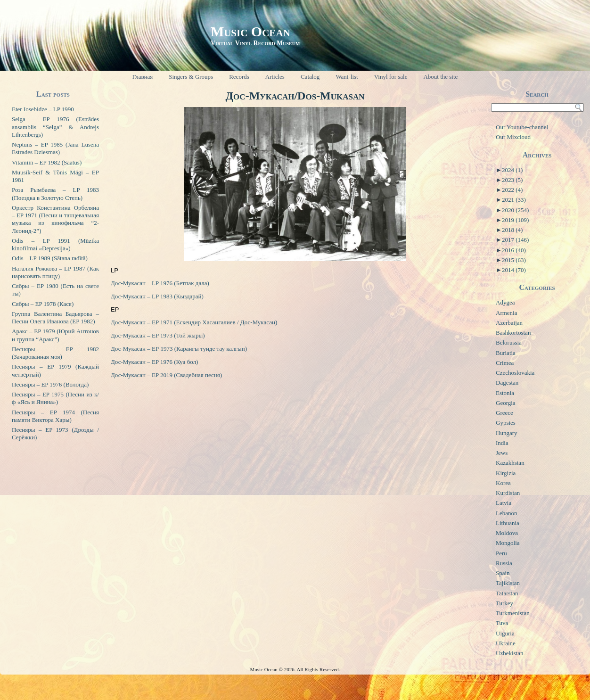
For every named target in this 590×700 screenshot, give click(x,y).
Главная (143, 77)
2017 (515, 240)
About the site (440, 77)
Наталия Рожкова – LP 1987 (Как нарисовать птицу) (55, 272)
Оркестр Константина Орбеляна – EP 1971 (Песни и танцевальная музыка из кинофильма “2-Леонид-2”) (55, 219)
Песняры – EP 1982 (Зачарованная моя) (55, 353)
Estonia (505, 393)
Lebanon (506, 513)
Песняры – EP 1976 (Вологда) (50, 384)
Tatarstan (507, 593)
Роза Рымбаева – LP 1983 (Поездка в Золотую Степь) (55, 194)
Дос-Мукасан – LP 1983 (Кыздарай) (157, 296)
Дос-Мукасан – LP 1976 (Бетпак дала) (160, 283)
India (502, 443)
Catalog (310, 77)
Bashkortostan (513, 333)
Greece (504, 413)
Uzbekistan (509, 653)
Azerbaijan (509, 323)
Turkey (504, 603)
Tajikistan (508, 583)
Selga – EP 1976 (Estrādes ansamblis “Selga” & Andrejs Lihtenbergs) (55, 127)
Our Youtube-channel (522, 127)
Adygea (505, 302)
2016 (514, 250)
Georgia (506, 403)
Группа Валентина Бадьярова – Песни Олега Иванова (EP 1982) (55, 317)
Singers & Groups (191, 77)
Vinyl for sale (391, 77)
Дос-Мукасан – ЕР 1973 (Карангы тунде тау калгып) (179, 349)
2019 (515, 220)
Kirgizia (506, 473)
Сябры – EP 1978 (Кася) (43, 304)
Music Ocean (250, 31)
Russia (504, 563)
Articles (275, 77)
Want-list (347, 77)
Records (239, 77)
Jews (502, 453)
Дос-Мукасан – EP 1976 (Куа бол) (154, 362)
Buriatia (506, 353)
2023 (512, 180)
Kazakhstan (510, 463)
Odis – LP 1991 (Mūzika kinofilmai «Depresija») (55, 244)
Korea (503, 483)
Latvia (504, 503)
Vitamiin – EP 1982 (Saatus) (47, 162)
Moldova (507, 533)
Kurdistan (508, 493)
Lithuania (508, 523)
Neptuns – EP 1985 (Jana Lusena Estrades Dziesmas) (55, 148)
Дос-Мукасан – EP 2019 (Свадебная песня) (166, 375)
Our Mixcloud (513, 137)
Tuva (502, 623)
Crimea (505, 363)
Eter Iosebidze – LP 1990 (43, 109)
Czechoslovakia (515, 373)
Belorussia (509, 342)
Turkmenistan (513, 613)
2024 (512, 170)
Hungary (507, 433)
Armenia (506, 313)
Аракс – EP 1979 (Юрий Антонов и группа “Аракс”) (55, 335)
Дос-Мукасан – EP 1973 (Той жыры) (158, 335)
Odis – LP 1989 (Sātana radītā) (50, 258)
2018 (512, 230)
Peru (501, 553)
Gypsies (506, 423)
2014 (514, 270)
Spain (503, 573)
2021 (514, 200)
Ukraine (506, 643)
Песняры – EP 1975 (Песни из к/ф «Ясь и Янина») (55, 398)
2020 (515, 210)
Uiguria (505, 633)
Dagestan (507, 383)
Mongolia (508, 543)
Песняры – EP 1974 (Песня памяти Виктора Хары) (55, 416)
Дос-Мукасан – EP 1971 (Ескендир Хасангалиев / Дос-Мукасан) (194, 322)
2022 (512, 190)
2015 (514, 260)
